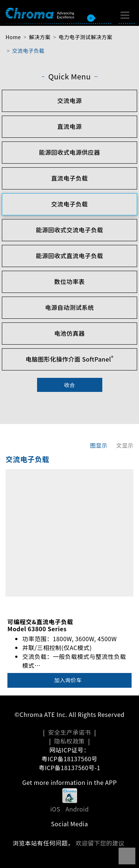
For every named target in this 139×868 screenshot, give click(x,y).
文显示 (125, 445)
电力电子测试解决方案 (85, 37)
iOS (55, 809)
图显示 (99, 445)
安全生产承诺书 (69, 732)
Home (13, 37)
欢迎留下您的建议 (100, 843)
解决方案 (40, 37)
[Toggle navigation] (125, 15)
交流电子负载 (28, 51)
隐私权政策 (69, 741)
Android (77, 809)
